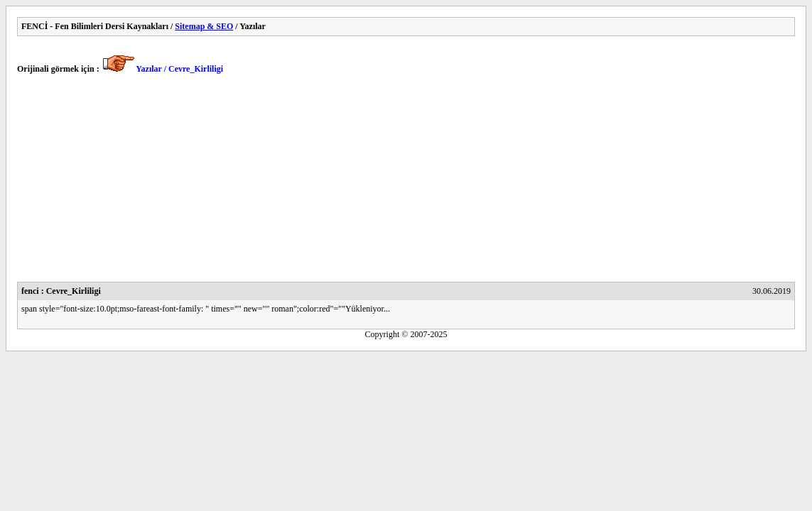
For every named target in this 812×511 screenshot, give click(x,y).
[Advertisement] (406, 182)
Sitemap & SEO (204, 26)
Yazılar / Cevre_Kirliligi (179, 69)
